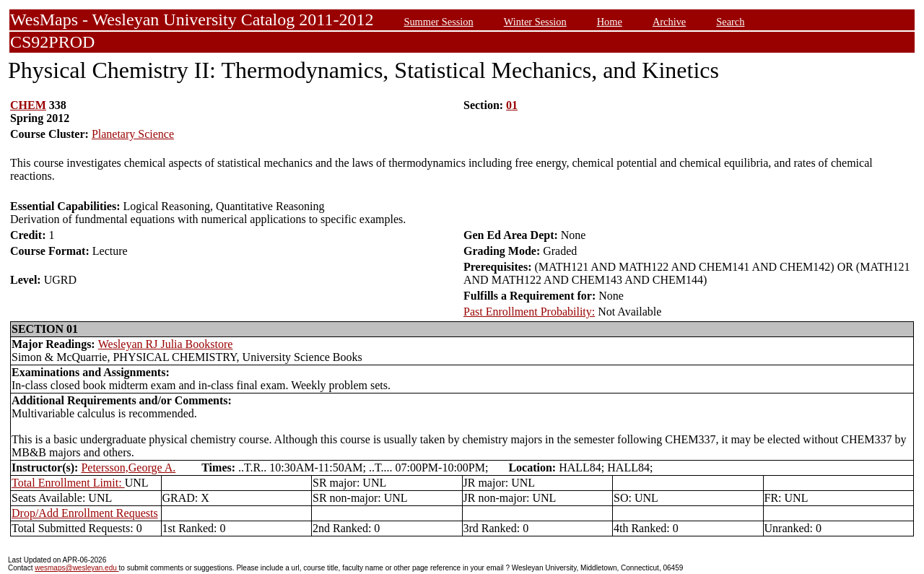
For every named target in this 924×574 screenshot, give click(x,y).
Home (610, 22)
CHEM (28, 105)
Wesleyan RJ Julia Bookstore (166, 344)
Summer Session (438, 22)
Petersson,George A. (128, 468)
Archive (669, 22)
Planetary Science (133, 134)
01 (512, 105)
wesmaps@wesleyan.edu (77, 568)
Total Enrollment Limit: (68, 483)
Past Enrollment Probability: (529, 312)
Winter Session (535, 22)
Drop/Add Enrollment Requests (85, 513)
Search (730, 22)
